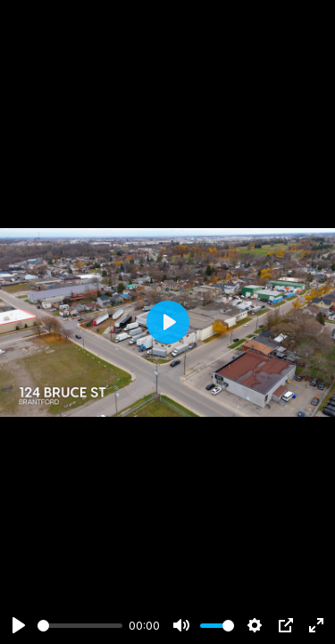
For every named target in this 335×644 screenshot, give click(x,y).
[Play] (19, 625)
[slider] (80, 626)
